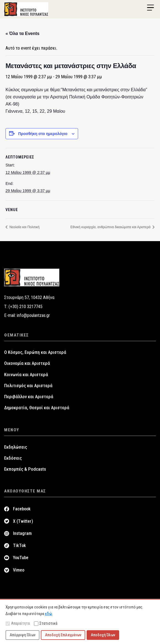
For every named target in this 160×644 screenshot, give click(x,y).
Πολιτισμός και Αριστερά (28, 386)
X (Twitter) (23, 521)
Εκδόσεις (13, 458)
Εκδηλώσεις (16, 447)
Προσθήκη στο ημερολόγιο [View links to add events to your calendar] (43, 134)
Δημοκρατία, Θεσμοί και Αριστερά (37, 408)
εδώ (49, 614)
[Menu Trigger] (150, 8)
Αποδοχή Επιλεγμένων (63, 635)
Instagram (22, 533)
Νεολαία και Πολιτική (24, 227)
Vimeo (19, 570)
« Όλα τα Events (22, 33)
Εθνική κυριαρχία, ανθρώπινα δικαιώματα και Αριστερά (111, 227)
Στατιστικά (46, 623)
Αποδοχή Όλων (103, 635)
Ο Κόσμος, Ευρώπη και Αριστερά (35, 352)
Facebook (22, 509)
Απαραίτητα (18, 623)
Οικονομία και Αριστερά (27, 363)
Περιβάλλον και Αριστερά (29, 397)
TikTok (19, 545)
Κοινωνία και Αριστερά (26, 375)
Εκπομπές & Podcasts (25, 469)
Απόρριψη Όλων (23, 635)
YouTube (21, 558)
